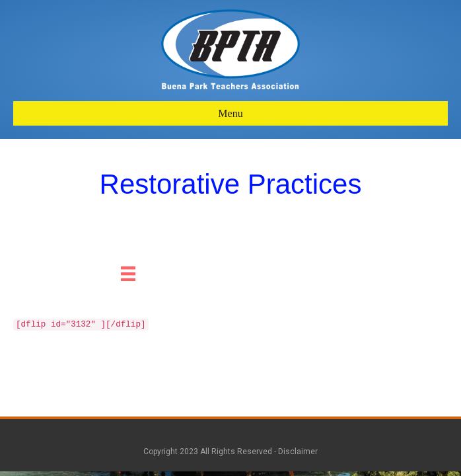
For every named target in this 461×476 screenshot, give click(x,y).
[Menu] (128, 274)
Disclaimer (298, 452)
